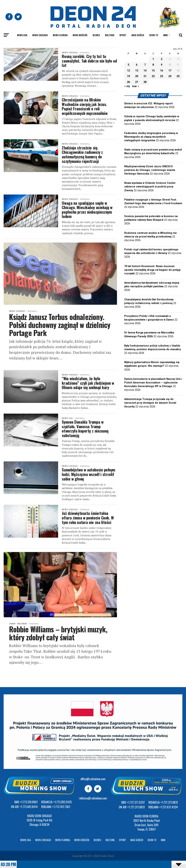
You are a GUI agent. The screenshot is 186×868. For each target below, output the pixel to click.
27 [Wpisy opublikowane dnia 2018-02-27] (137, 82)
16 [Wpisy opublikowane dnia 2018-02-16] (161, 71)
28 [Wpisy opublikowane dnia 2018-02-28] (145, 82)
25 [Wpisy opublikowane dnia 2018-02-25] (178, 76)
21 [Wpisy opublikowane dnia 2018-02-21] (145, 76)
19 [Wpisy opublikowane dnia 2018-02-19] (128, 76)
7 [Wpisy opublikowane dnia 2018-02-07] (145, 65)
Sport (123, 35)
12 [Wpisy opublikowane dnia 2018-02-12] (128, 71)
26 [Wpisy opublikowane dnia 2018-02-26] (128, 82)
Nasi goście (138, 35)
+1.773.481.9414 (29, 807)
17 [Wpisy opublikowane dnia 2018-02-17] (170, 71)
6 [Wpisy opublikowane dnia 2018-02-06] (137, 65)
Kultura (110, 35)
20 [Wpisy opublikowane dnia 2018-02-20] (137, 76)
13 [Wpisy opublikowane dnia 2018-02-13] (137, 71)
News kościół (80, 35)
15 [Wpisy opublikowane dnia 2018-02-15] (153, 71)
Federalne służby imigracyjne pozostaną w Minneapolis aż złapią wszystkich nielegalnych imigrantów (151, 137)
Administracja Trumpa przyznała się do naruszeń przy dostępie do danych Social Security (150, 403)
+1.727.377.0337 (136, 802)
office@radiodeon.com (93, 779)
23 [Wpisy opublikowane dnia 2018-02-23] (161, 76)
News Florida (60, 35)
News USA (22, 35)
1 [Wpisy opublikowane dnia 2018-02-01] (153, 59)
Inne (165, 35)
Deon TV (154, 35)
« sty (127, 86)
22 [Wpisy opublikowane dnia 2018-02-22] (153, 76)
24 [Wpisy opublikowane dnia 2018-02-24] (170, 76)
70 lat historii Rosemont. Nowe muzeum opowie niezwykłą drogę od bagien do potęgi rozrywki (152, 270)
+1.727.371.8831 (136, 807)
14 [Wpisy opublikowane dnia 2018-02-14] (145, 71)
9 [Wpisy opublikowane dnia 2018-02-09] (161, 65)
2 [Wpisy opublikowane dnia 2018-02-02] (161, 59)
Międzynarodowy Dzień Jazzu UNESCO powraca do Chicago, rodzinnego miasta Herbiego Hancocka (150, 170)
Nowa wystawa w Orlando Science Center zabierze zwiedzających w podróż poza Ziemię (150, 187)
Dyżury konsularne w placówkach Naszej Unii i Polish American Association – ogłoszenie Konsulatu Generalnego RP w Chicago (153, 383)
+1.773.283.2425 (62, 802)
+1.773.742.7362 (61, 807)
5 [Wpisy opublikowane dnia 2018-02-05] (128, 65)
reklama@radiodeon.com (93, 798)
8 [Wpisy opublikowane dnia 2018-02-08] (153, 65)
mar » (136, 86)
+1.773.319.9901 (29, 802)
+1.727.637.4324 (169, 807)
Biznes (96, 35)
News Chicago (40, 35)
